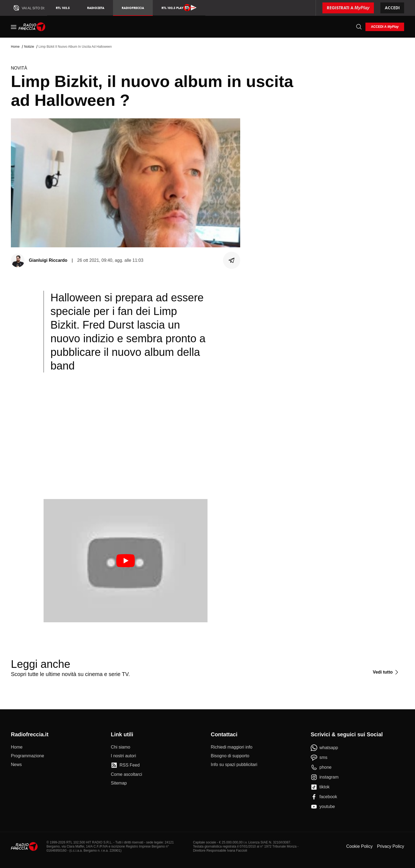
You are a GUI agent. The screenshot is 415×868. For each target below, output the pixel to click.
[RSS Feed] (125, 765)
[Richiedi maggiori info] (232, 747)
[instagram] (325, 777)
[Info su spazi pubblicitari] (234, 765)
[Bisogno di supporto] (230, 756)
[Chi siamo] (120, 747)
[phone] (321, 767)
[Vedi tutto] (386, 672)
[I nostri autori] (123, 756)
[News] (16, 765)
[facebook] (324, 797)
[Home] (32, 27)
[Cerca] (359, 27)
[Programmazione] (28, 756)
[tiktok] (320, 787)
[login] (385, 27)
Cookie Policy (359, 846)
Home (15, 47)
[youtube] (323, 807)
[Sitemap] (119, 783)
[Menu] (14, 27)
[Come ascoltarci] (126, 774)
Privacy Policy (390, 846)
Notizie (29, 47)
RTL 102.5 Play (179, 8)
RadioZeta (96, 8)
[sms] (319, 758)
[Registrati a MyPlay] (348, 8)
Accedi (392, 8)
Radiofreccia (133, 8)
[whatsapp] (324, 748)
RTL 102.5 (63, 8)
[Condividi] (232, 260)
